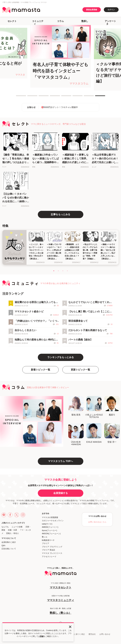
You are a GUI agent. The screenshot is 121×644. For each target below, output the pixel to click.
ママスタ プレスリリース (52, 553)
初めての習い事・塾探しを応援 (60, 611)
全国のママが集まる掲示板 (60, 598)
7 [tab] (85, 97)
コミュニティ (38, 22)
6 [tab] (74, 97)
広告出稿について (9, 549)
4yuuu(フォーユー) (49, 530)
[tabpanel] (61, 56)
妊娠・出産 (13, 530)
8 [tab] (97, 97)
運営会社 (92, 634)
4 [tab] (51, 97)
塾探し (85, 21)
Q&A (3, 546)
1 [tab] (17, 97)
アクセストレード (49, 557)
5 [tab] (63, 97)
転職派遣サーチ (48, 540)
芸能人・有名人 (13, 533)
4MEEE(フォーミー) (50, 527)
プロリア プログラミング (52, 547)
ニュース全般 (17, 527)
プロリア (46, 543)
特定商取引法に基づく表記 (74, 634)
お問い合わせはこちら (97, 522)
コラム (60, 21)
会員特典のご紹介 (9, 542)
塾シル (45, 537)
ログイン (111, 10)
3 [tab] (40, 97)
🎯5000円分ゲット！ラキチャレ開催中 (60, 107)
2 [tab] (29, 97)
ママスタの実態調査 (50, 517)
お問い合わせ (105, 634)
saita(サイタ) (47, 524)
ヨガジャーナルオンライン (53, 521)
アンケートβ (110, 22)
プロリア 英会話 (48, 550)
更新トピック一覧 (80, 370)
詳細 (42, 636)
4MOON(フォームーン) (51, 534)
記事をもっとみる (61, 214)
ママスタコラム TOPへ (60, 461)
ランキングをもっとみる (61, 357)
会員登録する (61, 493)
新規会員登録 (92, 10)
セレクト (12, 21)
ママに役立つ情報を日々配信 (60, 586)
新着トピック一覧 (41, 370)
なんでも (5, 527)
